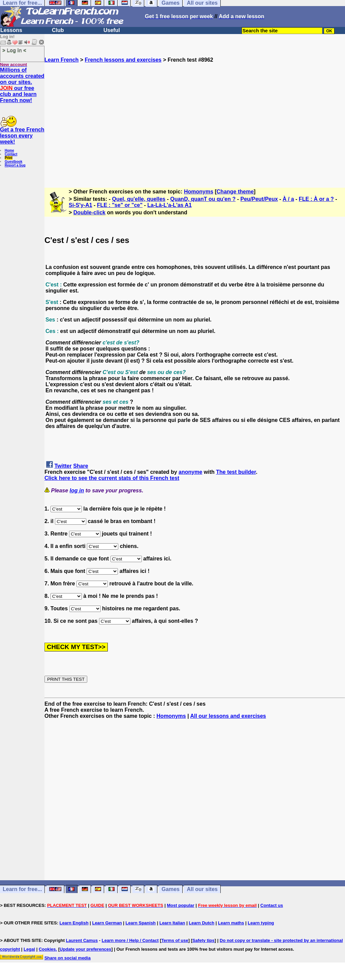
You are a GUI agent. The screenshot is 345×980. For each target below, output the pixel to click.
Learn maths (231, 923)
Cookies (47, 949)
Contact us (272, 905)
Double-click (89, 212)
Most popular (181, 905)
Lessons (11, 30)
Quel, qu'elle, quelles (139, 199)
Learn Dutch (201, 923)
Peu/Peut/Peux (259, 199)
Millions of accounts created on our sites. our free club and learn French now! (22, 85)
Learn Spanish (140, 923)
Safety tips (203, 940)
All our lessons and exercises (228, 716)
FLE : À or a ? (316, 199)
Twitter (63, 466)
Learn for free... (22, 889)
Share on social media (68, 958)
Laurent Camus (82, 940)
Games (171, 889)
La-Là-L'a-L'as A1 (169, 205)
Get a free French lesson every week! (22, 136)
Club (58, 30)
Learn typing (261, 923)
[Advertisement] (195, 122)
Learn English (74, 923)
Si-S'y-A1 (81, 205)
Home (9, 150)
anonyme (190, 472)
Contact (11, 154)
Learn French (61, 60)
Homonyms (199, 192)
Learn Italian (172, 923)
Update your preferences (85, 949)
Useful (112, 30)
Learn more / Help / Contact (130, 940)
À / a (288, 199)
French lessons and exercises (123, 60)
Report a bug (15, 165)
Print (9, 158)
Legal (29, 949)
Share (81, 466)
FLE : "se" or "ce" (120, 205)
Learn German (107, 923)
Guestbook (13, 162)
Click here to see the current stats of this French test (112, 478)
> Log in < (14, 50)
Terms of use (175, 940)
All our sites (202, 889)
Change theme (235, 192)
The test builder (236, 472)
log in (77, 491)
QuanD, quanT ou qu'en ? (203, 199)
